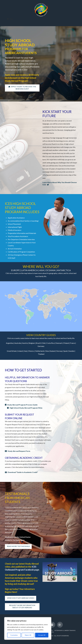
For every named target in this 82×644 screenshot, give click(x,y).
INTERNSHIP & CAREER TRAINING (65, 630)
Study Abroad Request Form (18, 451)
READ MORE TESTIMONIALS (18, 546)
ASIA (41, 270)
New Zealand (50, 351)
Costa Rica (50, 343)
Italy (26, 351)
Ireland (20, 351)
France (73, 343)
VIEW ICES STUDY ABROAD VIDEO (21, 598)
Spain (66, 351)
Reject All (28, 635)
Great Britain (12, 351)
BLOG (52, 632)
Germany (41, 346)
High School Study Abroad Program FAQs (25, 408)
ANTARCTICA (64, 270)
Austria (25, 343)
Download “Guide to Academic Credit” (21, 472)
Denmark (59, 343)
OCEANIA (50, 270)
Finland (66, 343)
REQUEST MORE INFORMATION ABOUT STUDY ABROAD (22, 606)
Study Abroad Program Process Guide (21, 405)
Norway (59, 351)
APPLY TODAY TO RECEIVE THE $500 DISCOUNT (22, 88)
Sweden (71, 351)
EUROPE (15, 270)
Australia (18, 343)
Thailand (41, 354)
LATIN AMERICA (29, 270)
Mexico (31, 351)
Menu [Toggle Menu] (10, 19)
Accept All (42, 635)
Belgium (32, 343)
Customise (14, 635)
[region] (28, 628)
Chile (43, 343)
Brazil (38, 343)
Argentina (10, 343)
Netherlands (40, 351)
